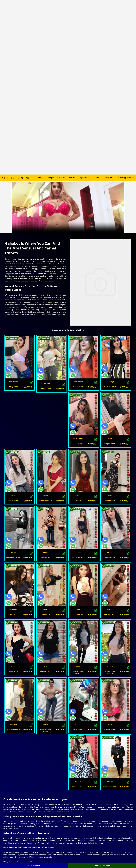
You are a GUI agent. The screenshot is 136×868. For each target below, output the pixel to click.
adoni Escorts (15, 793)
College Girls (32, 833)
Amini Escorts (57, 845)
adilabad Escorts (32, 806)
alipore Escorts (95, 806)
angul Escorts (66, 801)
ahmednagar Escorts (107, 797)
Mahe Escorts (75, 848)
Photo (97, 60)
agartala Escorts (49, 806)
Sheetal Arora (16, 61)
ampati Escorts (16, 801)
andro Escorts (124, 797)
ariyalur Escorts (16, 806)
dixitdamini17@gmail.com (101, 830)
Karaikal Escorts (58, 848)
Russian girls (32, 836)
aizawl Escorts (31, 801)
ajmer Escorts (97, 801)
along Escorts (30, 793)
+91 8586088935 (97, 834)
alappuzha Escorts (69, 797)
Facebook (99, 844)
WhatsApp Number (102, 866)
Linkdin (98, 849)
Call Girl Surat (47, 862)
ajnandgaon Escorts (80, 793)
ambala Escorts (114, 793)
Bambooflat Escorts (60, 843)
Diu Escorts (74, 840)
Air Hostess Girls (33, 838)
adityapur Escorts (34, 797)
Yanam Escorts (75, 850)
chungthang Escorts (114, 801)
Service (72, 60)
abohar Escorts (81, 801)
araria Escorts (63, 793)
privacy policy (16, 862)
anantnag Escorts (17, 797)
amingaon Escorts (46, 793)
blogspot (99, 853)
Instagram (99, 851)
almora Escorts (79, 806)
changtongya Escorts (49, 801)
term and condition (31, 862)
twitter (98, 846)
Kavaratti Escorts (76, 828)
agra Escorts (64, 806)
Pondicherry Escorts (60, 850)
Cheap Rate (109, 60)
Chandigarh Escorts (77, 826)
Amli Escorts (57, 853)
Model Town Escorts (60, 826)
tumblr (98, 856)
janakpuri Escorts (17, 810)
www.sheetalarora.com (117, 861)
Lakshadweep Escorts (60, 828)
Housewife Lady (15, 838)
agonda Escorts (97, 793)
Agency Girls (85, 60)
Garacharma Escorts (77, 843)
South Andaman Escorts (79, 838)
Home (40, 60)
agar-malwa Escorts (87, 797)
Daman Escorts (58, 840)
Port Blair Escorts (59, 838)
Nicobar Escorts (76, 831)
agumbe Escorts (51, 797)
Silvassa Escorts (76, 853)
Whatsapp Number (126, 60)
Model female (14, 836)
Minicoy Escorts (76, 845)
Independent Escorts (56, 60)
